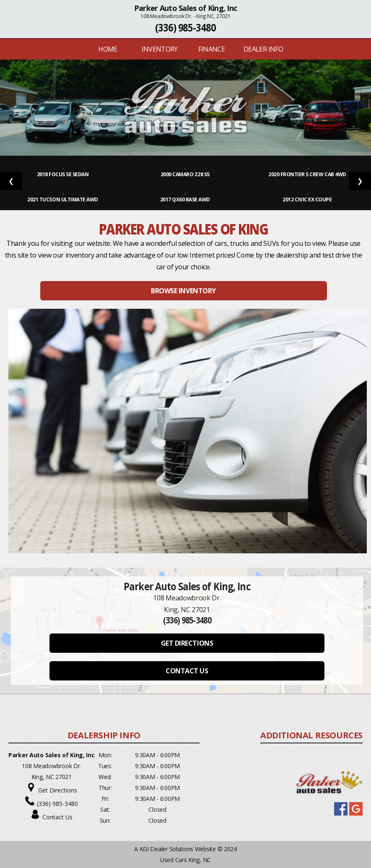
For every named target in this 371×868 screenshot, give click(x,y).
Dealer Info (263, 49)
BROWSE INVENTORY (183, 291)
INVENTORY (160, 49)
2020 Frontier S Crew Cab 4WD (308, 174)
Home (108, 49)
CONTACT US (187, 671)
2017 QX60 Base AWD (186, 199)
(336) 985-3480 (185, 27)
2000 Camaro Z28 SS (186, 174)
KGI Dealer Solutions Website (178, 849)
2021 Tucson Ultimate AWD (63, 199)
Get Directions (58, 790)
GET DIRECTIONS (187, 643)
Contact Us (57, 817)
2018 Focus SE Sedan (63, 174)
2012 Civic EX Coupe (307, 199)
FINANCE (212, 49)
